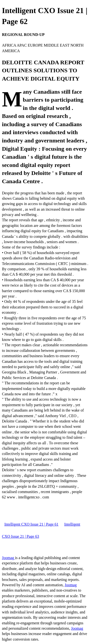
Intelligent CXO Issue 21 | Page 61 (31, 524)
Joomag (8, 558)
